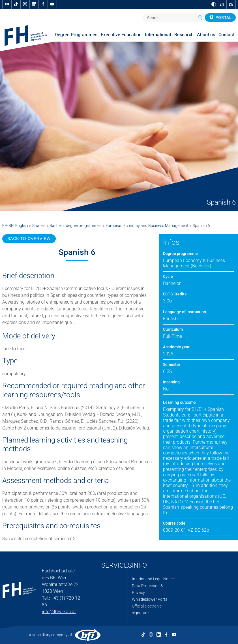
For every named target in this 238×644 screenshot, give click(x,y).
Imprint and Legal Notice (153, 579)
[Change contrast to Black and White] (214, 4)
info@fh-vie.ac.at (59, 612)
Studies (39, 226)
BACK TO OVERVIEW (29, 239)
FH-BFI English (15, 226)
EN (222, 5)
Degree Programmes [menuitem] (76, 35)
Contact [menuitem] (226, 35)
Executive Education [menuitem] (121, 35)
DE (231, 5)
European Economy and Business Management (147, 226)
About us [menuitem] (206, 35)
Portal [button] (220, 17)
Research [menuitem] (184, 35)
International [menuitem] (158, 35)
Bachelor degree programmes (75, 226)
